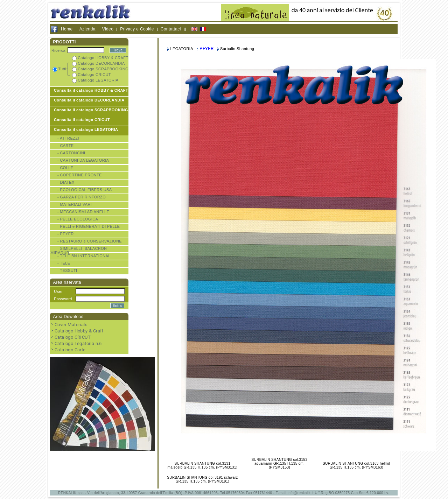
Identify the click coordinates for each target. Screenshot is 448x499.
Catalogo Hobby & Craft (79, 331)
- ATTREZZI (68, 138)
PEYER (206, 48)
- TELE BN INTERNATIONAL (84, 256)
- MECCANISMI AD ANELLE (83, 212)
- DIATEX (66, 182)
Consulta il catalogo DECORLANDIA (89, 100)
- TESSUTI (67, 270)
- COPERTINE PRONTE (80, 175)
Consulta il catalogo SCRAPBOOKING (91, 110)
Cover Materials (71, 325)
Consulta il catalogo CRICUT (82, 120)
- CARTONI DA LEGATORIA (83, 160)
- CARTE (66, 146)
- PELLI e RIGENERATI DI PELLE (89, 226)
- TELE (64, 263)
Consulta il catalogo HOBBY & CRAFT (91, 90)
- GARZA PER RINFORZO (82, 197)
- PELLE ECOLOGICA (78, 219)
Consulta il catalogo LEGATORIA (86, 129)
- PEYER (66, 234)
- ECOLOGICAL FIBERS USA (85, 190)
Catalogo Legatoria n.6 (78, 343)
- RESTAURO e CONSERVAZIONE (90, 241)
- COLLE (65, 168)
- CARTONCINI (71, 153)
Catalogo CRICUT (73, 337)
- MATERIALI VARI (75, 204)
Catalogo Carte (70, 350)
